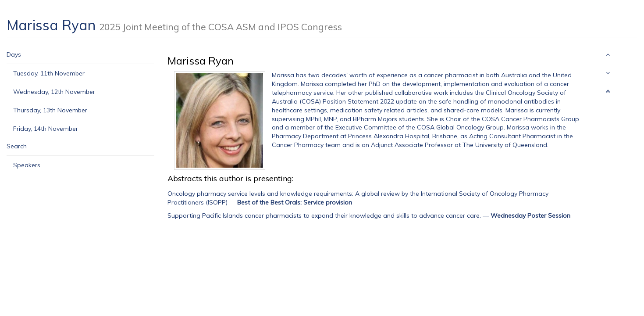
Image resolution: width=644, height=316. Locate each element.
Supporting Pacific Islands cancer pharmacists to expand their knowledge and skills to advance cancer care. (324, 215)
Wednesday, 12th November (54, 92)
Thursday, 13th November (50, 110)
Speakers (27, 165)
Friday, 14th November (46, 129)
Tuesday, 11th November (49, 73)
